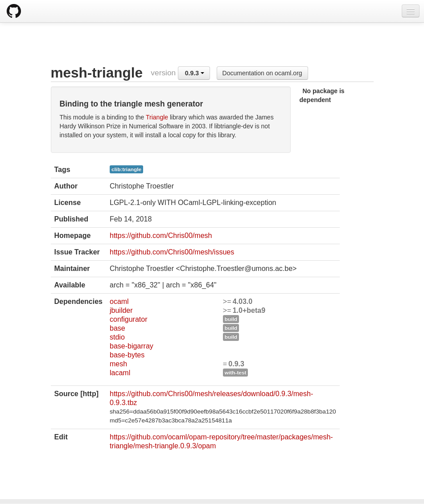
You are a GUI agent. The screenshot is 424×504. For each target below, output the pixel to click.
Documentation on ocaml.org (262, 73)
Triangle (157, 117)
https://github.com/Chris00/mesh (161, 236)
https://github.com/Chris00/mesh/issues (172, 252)
